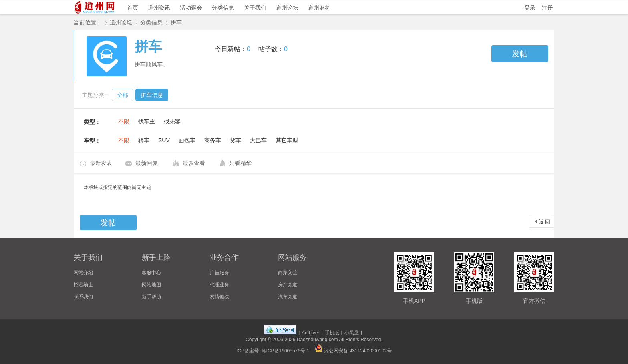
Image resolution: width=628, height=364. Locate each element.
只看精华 (240, 163)
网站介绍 (83, 273)
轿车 (144, 140)
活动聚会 (191, 8)
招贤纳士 (83, 285)
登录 (530, 8)
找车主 (147, 121)
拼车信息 (152, 95)
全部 (123, 95)
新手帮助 (151, 297)
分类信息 (223, 8)
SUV (164, 140)
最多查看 (194, 163)
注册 (547, 8)
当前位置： (88, 22)
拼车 (176, 22)
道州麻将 (319, 8)
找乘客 (172, 121)
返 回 (544, 222)
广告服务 (219, 273)
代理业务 (219, 285)
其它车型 (287, 140)
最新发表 (101, 163)
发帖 (520, 54)
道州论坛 (287, 8)
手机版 (332, 333)
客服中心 (151, 273)
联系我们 (83, 297)
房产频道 (288, 285)
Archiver (310, 333)
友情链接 (219, 297)
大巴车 (258, 140)
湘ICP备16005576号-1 (286, 351)
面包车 (187, 140)
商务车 (213, 140)
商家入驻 (288, 273)
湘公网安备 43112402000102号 (353, 351)
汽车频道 (288, 297)
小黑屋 (352, 333)
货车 (235, 140)
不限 (124, 121)
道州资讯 (159, 8)
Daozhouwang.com (317, 340)
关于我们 (255, 8)
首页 (133, 8)
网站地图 (151, 285)
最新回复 (147, 163)
